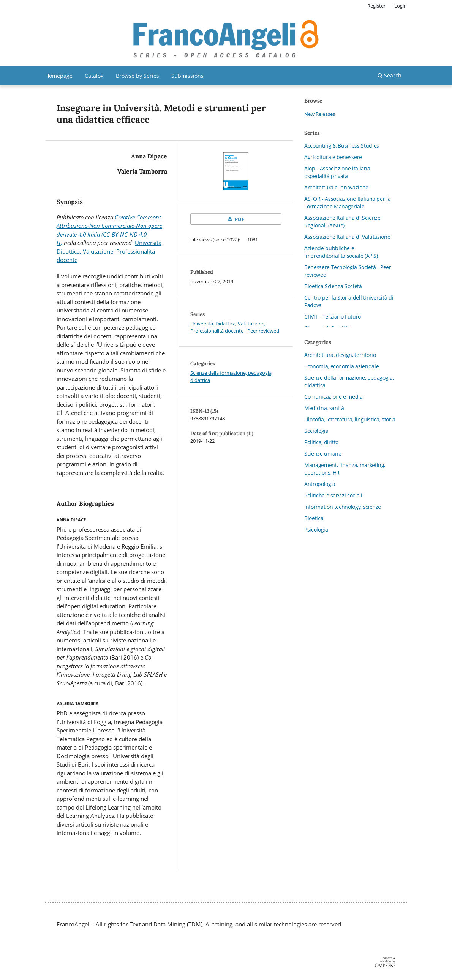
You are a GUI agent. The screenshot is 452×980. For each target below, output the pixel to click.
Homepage (59, 76)
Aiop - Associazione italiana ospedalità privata (337, 172)
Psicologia (316, 529)
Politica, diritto (321, 442)
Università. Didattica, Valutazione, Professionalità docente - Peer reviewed (235, 327)
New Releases (320, 114)
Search (390, 75)
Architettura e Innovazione (336, 187)
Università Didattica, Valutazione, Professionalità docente (109, 251)
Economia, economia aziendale (341, 366)
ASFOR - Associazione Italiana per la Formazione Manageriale (347, 203)
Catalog (94, 76)
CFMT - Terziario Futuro (333, 316)
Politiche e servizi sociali (333, 495)
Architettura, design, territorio (340, 355)
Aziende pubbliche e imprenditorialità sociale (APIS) (341, 252)
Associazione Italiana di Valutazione (347, 237)
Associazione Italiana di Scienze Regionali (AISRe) (342, 222)
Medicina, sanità (324, 408)
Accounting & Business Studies (342, 146)
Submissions (187, 76)
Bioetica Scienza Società (333, 286)
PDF (239, 219)
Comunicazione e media (333, 397)
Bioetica (314, 518)
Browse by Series (137, 76)
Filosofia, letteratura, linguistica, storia (350, 419)
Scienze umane (323, 454)
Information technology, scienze (343, 507)
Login (401, 6)
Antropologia (320, 484)
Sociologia (316, 431)
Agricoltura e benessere (333, 157)
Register (376, 6)
